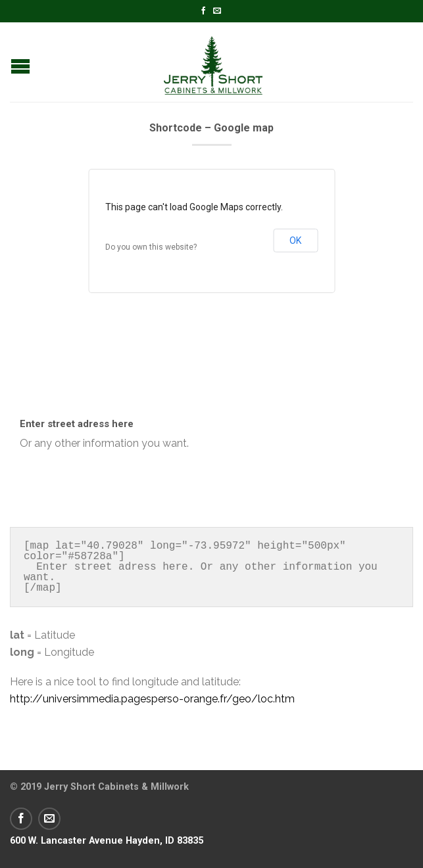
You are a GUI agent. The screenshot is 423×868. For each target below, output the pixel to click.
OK (295, 240)
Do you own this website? (151, 247)
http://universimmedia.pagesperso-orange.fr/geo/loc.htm (152, 699)
